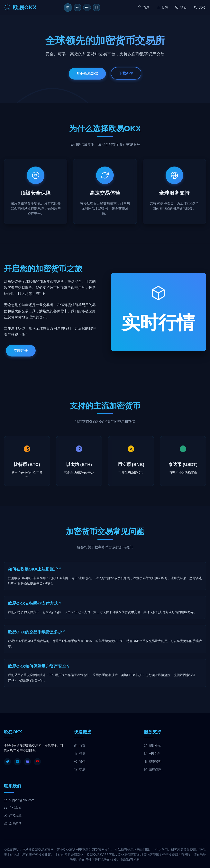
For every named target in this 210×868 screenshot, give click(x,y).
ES (87, 8)
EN (77, 8)
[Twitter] (7, 762)
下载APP (126, 73)
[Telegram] (17, 762)
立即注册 (21, 351)
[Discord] (27, 762)
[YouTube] (37, 762)
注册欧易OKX (87, 73)
